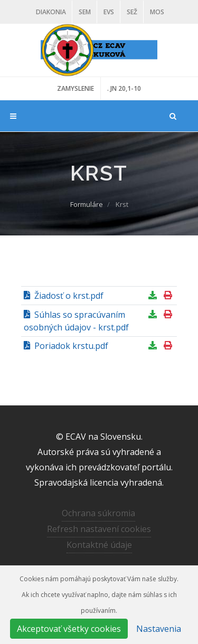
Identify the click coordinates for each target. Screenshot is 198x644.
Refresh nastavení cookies (99, 529)
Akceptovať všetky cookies (69, 629)
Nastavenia (159, 629)
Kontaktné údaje (99, 545)
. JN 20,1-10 (124, 88)
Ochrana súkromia (98, 513)
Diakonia (51, 12)
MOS (157, 12)
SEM (85, 12)
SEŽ (132, 12)
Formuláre (87, 204)
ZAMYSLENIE (76, 88)
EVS (109, 12)
